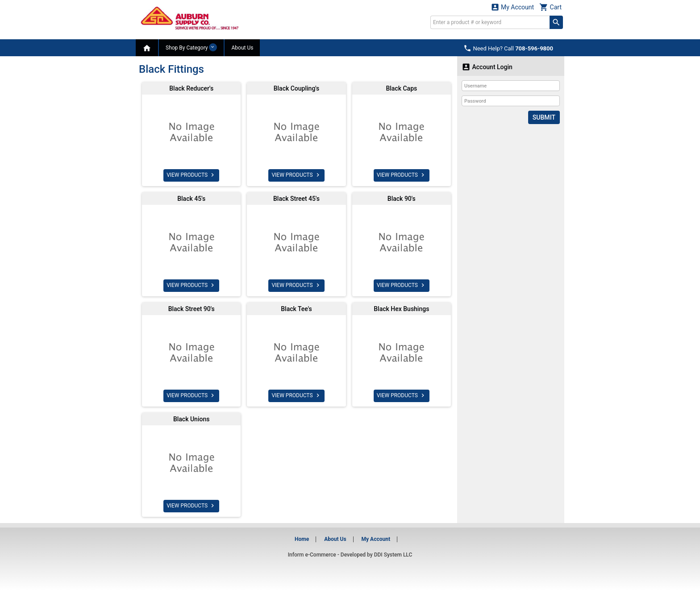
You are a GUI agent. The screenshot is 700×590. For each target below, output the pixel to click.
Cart (550, 7)
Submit (544, 117)
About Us (242, 48)
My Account (512, 7)
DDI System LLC (393, 555)
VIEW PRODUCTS (191, 175)
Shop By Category (191, 47)
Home (302, 539)
